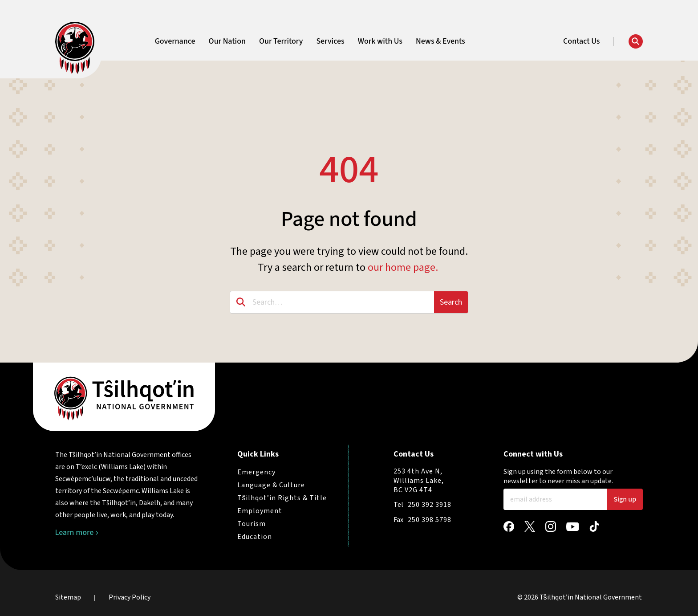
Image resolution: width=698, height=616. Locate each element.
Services (330, 41)
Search (451, 302)
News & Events (440, 41)
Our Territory (281, 41)
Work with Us (380, 41)
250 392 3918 (430, 505)
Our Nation (227, 41)
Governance (175, 41)
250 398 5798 (430, 520)
